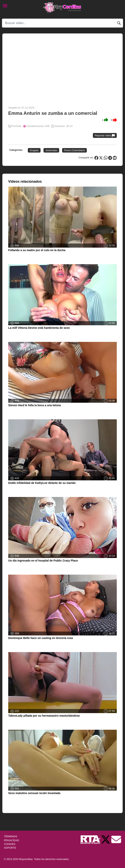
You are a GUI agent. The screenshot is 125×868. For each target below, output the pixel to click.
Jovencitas (51, 150)
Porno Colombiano (74, 150)
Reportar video (105, 136)
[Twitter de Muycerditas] (106, 839)
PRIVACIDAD (11, 840)
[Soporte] (116, 839)
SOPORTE (10, 848)
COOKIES (10, 844)
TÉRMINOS (11, 836)
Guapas (34, 150)
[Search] (62, 23)
